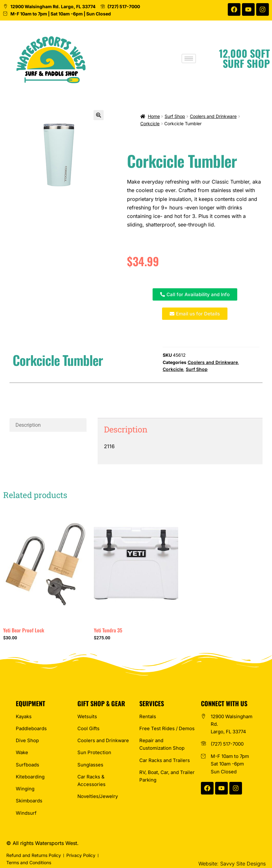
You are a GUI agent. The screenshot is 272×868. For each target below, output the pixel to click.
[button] (99, 115)
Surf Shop (175, 116)
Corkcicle (150, 123)
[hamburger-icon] (191, 59)
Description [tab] (28, 425)
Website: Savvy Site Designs (232, 864)
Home (154, 116)
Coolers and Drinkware (213, 116)
